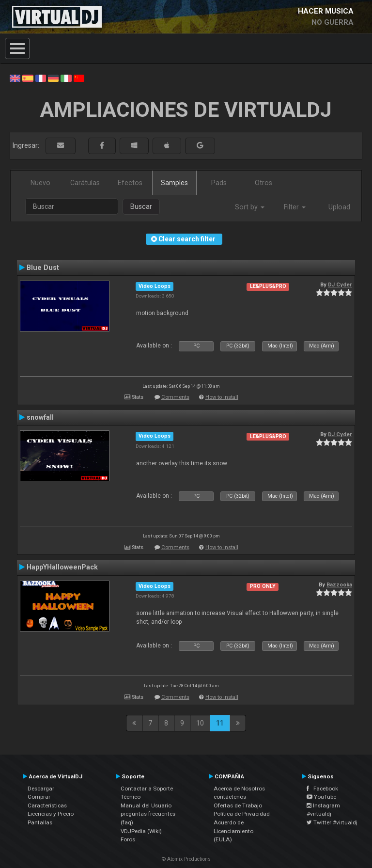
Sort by (250, 207)
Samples (174, 183)
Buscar (141, 206)
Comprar (39, 797)
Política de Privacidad (242, 814)
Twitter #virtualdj (332, 822)
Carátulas (85, 183)
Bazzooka (339, 584)
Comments (175, 397)
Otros (263, 183)
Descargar (41, 789)
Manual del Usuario (146, 805)
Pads (219, 183)
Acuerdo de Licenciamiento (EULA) (233, 831)
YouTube (321, 797)
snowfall (40, 417)
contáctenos (230, 797)
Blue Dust (43, 268)
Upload (339, 207)
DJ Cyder (340, 284)
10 (200, 723)
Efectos (130, 183)
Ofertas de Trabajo (238, 805)
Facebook (322, 789)
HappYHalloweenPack (62, 567)
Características (47, 805)
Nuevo (40, 183)
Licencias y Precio (51, 814)
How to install (222, 397)
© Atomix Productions (186, 859)
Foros (128, 839)
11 (220, 723)
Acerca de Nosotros (239, 789)
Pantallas (40, 822)
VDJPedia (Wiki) (141, 831)
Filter (295, 207)
